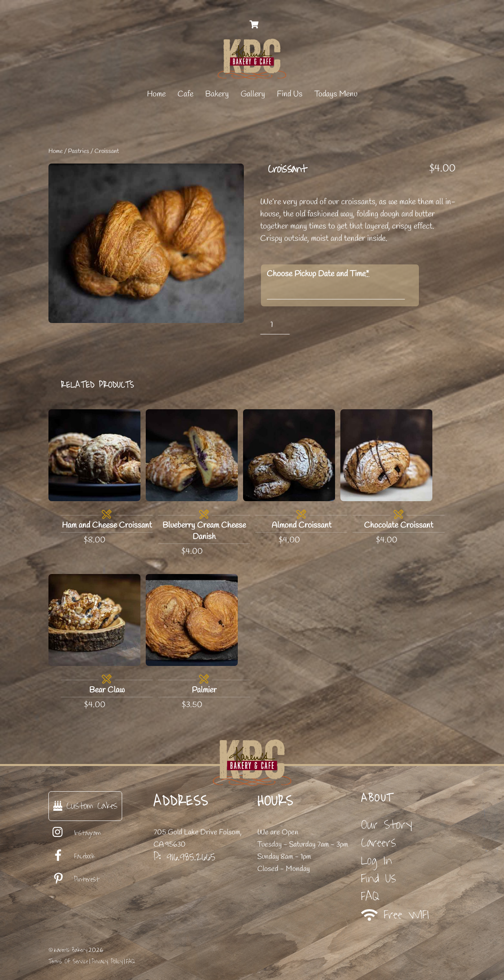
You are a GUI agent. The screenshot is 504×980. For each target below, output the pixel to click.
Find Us (290, 94)
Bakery (217, 94)
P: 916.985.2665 (184, 857)
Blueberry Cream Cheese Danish (204, 531)
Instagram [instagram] (75, 833)
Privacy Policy (107, 961)
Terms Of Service (68, 961)
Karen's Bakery (71, 950)
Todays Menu (336, 94)
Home (156, 94)
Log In (377, 861)
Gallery (253, 94)
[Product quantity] (275, 325)
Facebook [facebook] (72, 856)
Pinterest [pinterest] (74, 880)
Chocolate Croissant (399, 525)
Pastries (79, 151)
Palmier (204, 690)
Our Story (387, 825)
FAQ (370, 896)
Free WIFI (395, 915)
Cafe (185, 94)
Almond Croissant (301, 525)
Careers (379, 843)
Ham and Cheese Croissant (107, 525)
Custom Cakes (85, 806)
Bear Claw (107, 690)
